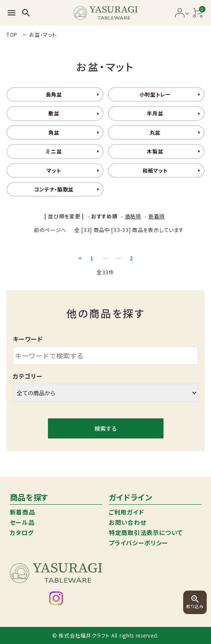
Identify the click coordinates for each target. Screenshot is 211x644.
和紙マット (155, 170)
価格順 (133, 216)
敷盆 (54, 113)
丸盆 (155, 132)
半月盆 (155, 113)
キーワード (28, 339)
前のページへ (50, 230)
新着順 (157, 216)
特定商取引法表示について (146, 532)
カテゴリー (28, 376)
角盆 (54, 132)
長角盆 (54, 94)
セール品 (22, 522)
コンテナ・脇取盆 (54, 189)
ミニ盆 (54, 151)
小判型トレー (155, 94)
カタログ (22, 532)
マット (54, 170)
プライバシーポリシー (138, 543)
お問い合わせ (127, 522)
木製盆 (155, 151)
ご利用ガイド (126, 512)
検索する (106, 428)
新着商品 (22, 512)
